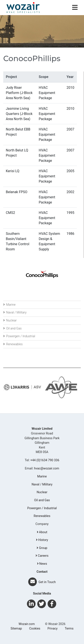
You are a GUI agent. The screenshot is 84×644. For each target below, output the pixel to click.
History (42, 540)
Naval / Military (15, 312)
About (42, 532)
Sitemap (16, 629)
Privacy (53, 629)
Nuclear (10, 320)
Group (42, 548)
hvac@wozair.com (47, 468)
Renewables (13, 344)
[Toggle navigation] (75, 8)
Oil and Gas (12, 328)
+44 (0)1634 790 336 (45, 460)
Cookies (35, 629)
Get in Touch (42, 582)
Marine (9, 305)
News (42, 564)
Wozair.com (27, 624)
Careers (42, 556)
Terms (69, 629)
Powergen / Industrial (19, 336)
